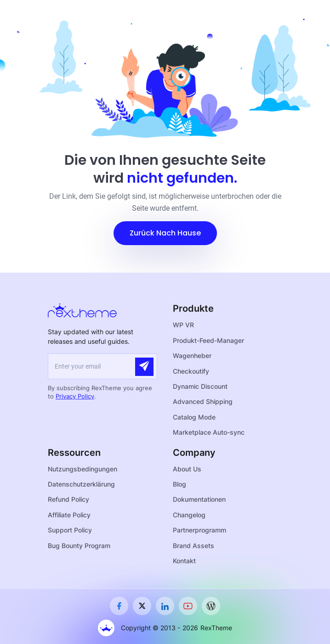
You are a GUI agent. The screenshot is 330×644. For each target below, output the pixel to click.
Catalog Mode (194, 417)
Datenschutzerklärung (81, 484)
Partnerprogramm (199, 530)
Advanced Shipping (203, 401)
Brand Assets (193, 546)
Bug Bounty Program (79, 546)
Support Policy (70, 530)
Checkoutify (191, 371)
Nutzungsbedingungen (82, 469)
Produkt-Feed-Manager (208, 340)
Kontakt (184, 561)
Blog (179, 484)
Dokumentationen (199, 499)
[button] (165, 233)
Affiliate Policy (69, 515)
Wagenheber (192, 356)
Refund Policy (68, 499)
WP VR (183, 325)
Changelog (189, 515)
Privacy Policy (75, 396)
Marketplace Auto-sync (209, 432)
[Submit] (144, 367)
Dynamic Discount (200, 386)
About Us (187, 469)
